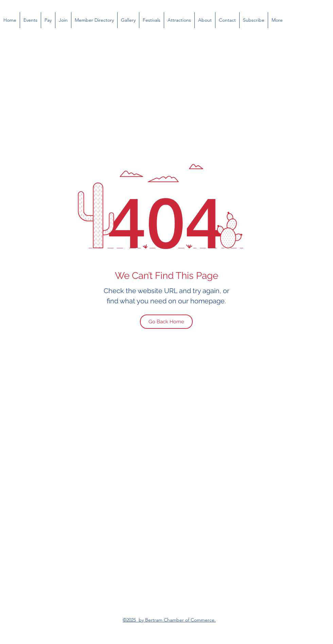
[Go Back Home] (166, 322)
